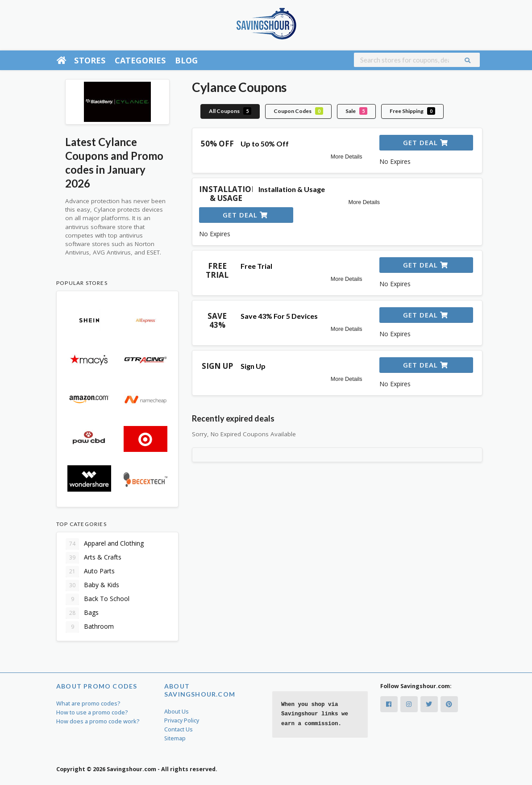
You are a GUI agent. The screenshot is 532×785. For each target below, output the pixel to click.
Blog (187, 60)
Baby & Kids (92, 585)
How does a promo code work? (98, 721)
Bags (82, 613)
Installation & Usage (292, 189)
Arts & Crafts (94, 558)
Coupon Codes (298, 111)
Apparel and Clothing (105, 544)
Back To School (98, 599)
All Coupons (230, 111)
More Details (347, 157)
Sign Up (253, 366)
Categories (140, 60)
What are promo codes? (88, 704)
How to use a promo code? (92, 712)
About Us (177, 712)
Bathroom (90, 627)
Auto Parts (90, 572)
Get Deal (426, 142)
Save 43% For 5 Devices (279, 316)
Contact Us (179, 729)
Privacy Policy (182, 720)
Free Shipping (412, 111)
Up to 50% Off (265, 144)
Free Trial (256, 266)
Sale (356, 111)
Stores (90, 60)
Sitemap (175, 738)
